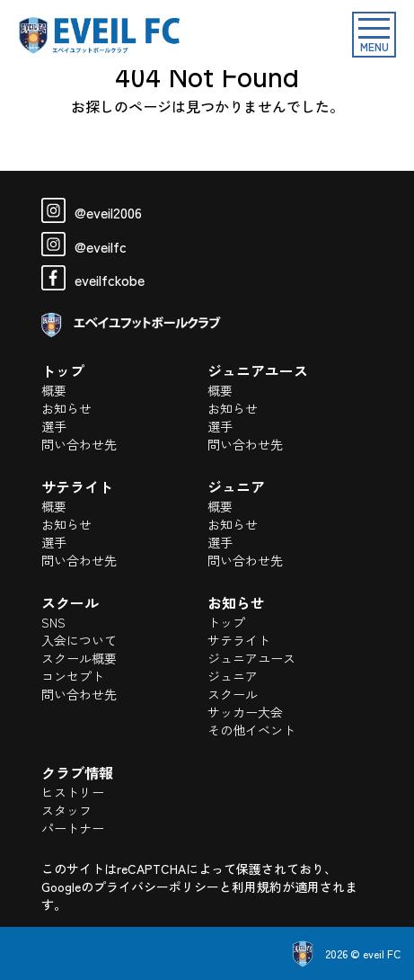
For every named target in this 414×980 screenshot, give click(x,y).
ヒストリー (73, 792)
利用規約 (257, 886)
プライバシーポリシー (156, 886)
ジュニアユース (251, 658)
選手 (54, 426)
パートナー (73, 828)
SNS (53, 622)
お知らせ (66, 408)
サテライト (239, 640)
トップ (226, 622)
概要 (54, 390)
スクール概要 (79, 658)
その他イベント (251, 730)
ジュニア (233, 676)
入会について (79, 640)
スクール (233, 694)
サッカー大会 (245, 712)
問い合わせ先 (79, 444)
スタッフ (66, 810)
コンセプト (73, 676)
